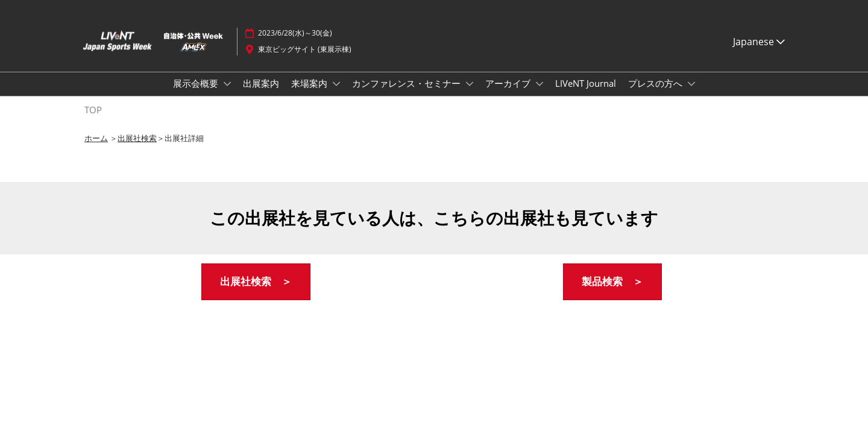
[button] (256, 282)
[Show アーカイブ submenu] (539, 84)
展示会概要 (197, 83)
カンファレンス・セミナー (407, 83)
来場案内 (310, 83)
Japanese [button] (759, 42)
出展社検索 (137, 138)
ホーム (96, 138)
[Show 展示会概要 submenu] (227, 84)
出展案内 (261, 83)
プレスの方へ (656, 83)
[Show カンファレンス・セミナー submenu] (470, 84)
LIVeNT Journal (586, 83)
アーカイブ (509, 83)
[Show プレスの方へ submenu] (691, 84)
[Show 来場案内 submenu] (336, 84)
